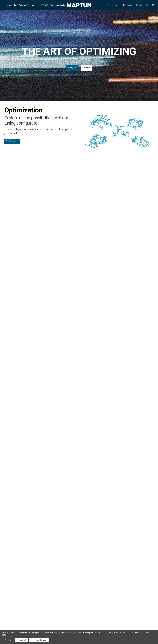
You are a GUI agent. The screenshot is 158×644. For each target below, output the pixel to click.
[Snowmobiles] (34, 5)
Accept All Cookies (39, 640)
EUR (139, 5)
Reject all (22, 640)
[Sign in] (147, 5)
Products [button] (86, 68)
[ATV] (42, 5)
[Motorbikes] (54, 5)
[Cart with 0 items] (153, 5)
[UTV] (47, 5)
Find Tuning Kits (12, 141)
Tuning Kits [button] (72, 68)
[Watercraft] (23, 5)
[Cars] (15, 5)
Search (113, 5)
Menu (7, 5)
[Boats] (62, 5)
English (128, 5)
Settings (9, 640)
